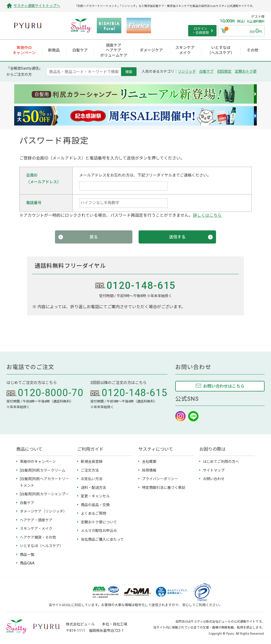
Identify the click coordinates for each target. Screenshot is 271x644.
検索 (129, 72)
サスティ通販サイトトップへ (37, 6)
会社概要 (149, 462)
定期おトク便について (99, 522)
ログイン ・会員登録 (200, 31)
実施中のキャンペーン (38, 462)
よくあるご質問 (93, 513)
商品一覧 (27, 555)
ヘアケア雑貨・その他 (38, 537)
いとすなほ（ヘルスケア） (42, 546)
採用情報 (149, 470)
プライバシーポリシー (160, 479)
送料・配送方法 (93, 488)
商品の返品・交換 (95, 505)
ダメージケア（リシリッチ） (43, 511)
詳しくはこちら (207, 215)
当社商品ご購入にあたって (102, 539)
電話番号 (34, 203)
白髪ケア (206, 71)
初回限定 (224, 71)
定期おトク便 (246, 71)
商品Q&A (27, 563)
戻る (94, 237)
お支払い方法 (92, 479)
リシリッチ (187, 71)
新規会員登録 (92, 462)
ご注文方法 (90, 470)
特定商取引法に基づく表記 (164, 488)
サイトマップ (214, 470)
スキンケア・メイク (36, 529)
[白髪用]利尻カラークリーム (43, 470)
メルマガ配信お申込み (99, 531)
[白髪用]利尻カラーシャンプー (44, 494)
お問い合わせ (214, 479)
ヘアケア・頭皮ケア (36, 520)
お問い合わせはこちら (224, 386)
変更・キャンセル (95, 496)
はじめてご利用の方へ (221, 462)
